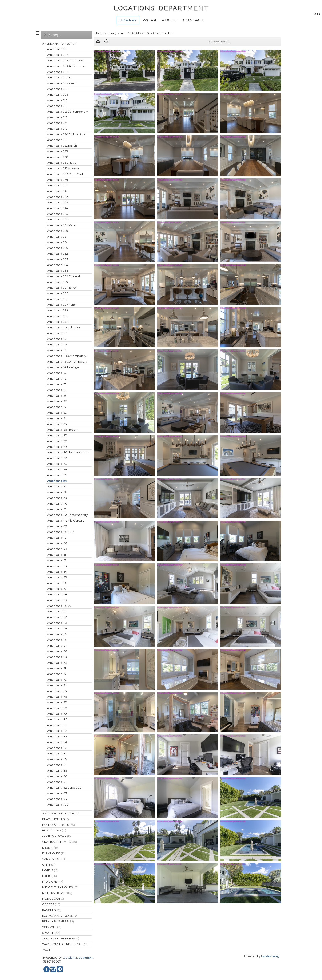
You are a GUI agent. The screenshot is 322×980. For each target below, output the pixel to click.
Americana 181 (57, 725)
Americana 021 (57, 140)
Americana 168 (57, 651)
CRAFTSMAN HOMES (59, 842)
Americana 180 (57, 719)
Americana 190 (57, 776)
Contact (193, 20)
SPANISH (51, 933)
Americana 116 (57, 378)
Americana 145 (57, 526)
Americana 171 (57, 668)
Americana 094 (58, 310)
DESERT (50, 847)
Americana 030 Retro (62, 163)
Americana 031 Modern (63, 168)
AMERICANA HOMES (135, 33)
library (128, 20)
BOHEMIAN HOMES (58, 825)
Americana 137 (57, 486)
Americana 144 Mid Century (66, 521)
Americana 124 (57, 418)
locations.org (270, 956)
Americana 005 (58, 72)
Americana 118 (57, 390)
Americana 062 (57, 254)
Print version (106, 42)
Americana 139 (57, 498)
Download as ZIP (98, 42)
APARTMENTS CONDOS (61, 813)
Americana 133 (57, 464)
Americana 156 (57, 583)
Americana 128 (57, 441)
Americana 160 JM (59, 606)
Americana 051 (57, 236)
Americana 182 (57, 731)
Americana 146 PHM (61, 532)
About (170, 20)
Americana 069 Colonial (63, 276)
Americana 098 (58, 322)
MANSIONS (53, 882)
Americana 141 (57, 509)
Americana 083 (58, 293)
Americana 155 (57, 577)
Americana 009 (58, 94)
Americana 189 (57, 770)
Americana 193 (57, 793)
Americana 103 (57, 333)
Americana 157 (57, 589)
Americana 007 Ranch (62, 83)
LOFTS (49, 876)
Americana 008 (58, 89)
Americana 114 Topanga (63, 367)
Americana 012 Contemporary (67, 112)
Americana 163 (57, 623)
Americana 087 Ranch (62, 305)
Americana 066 (58, 271)
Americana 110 (57, 350)
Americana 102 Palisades (64, 327)
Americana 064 (58, 265)
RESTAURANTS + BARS (60, 916)
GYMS (49, 864)
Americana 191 (57, 782)
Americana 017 (57, 123)
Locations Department (78, 957)
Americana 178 (57, 708)
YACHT (47, 950)
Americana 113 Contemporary (67, 361)
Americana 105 (57, 339)
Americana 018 (57, 129)
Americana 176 (57, 697)
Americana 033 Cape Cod (65, 174)
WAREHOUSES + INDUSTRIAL (65, 944)
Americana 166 (57, 640)
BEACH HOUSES (56, 819)
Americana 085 (58, 299)
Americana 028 (58, 157)
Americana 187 (57, 759)
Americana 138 (57, 492)
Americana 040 (58, 185)
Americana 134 (57, 469)
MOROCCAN (53, 899)
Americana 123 (57, 413)
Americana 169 (57, 657)
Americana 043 (58, 202)
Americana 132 (57, 458)
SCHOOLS (52, 927)
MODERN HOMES (57, 893)
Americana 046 (58, 219)
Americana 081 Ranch (62, 288)
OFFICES (51, 904)
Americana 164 (57, 628)
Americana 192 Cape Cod (64, 787)
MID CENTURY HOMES (60, 887)
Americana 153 (57, 566)
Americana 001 (57, 49)
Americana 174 (57, 685)
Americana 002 (58, 55)
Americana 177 (57, 702)
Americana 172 (57, 674)
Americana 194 (57, 799)
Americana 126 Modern (63, 430)
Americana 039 (58, 180)
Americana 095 (57, 316)
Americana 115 (57, 373)
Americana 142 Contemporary (67, 515)
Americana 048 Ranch (62, 225)
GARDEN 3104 (53, 859)
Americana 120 (57, 401)
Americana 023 (57, 151)
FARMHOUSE (54, 853)
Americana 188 (57, 765)
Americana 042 (57, 197)
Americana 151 (57, 555)
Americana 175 (57, 691)
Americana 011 (57, 106)
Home (99, 33)
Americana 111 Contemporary (67, 356)
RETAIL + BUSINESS (58, 921)
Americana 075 (57, 282)
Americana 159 (57, 600)
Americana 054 (57, 242)
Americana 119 (57, 396)
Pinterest (60, 969)
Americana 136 (57, 481)
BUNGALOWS (54, 830)
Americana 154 (57, 572)
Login (317, 14)
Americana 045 (57, 214)
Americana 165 (57, 634)
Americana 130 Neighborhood (68, 452)
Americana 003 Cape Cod (65, 60)
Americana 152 (57, 560)
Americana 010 (57, 100)
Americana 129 (57, 447)
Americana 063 (58, 259)
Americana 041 (57, 191)
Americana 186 (57, 753)
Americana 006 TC (60, 77)
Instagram (53, 969)
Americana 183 (57, 736)
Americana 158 (57, 594)
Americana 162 (57, 617)
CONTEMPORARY (57, 836)
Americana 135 (57, 475)
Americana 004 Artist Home (66, 66)
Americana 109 (57, 344)
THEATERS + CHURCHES (61, 938)
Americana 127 (57, 435)
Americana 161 (57, 611)
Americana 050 (58, 231)
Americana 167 (57, 645)
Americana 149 (57, 549)
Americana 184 (57, 742)
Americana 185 (57, 748)
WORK (150, 20)
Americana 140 (57, 503)
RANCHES (52, 910)
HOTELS (50, 870)
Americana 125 (57, 424)
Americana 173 (57, 680)
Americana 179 (57, 714)
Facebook (47, 969)
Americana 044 (58, 208)
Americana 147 (57, 538)
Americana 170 (57, 663)
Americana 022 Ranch (62, 146)
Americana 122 (57, 407)
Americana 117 (57, 384)
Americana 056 (57, 248)
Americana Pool (58, 805)
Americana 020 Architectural (67, 134)
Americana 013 (57, 117)
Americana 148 (57, 543)
